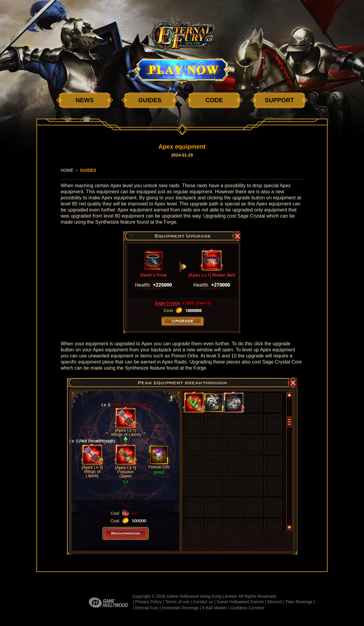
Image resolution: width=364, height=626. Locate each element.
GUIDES (150, 100)
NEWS (85, 100)
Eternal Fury (147, 608)
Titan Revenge (299, 602)
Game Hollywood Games (240, 602)
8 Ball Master (214, 608)
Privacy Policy (148, 602)
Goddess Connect (247, 608)
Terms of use (177, 602)
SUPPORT (280, 100)
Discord (274, 602)
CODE (214, 100)
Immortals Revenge (180, 608)
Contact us (203, 602)
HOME (67, 170)
